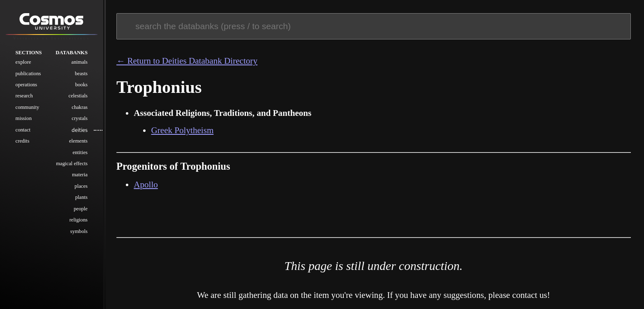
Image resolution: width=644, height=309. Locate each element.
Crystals (80, 118)
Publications (28, 74)
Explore (23, 62)
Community (28, 107)
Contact (23, 130)
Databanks (72, 53)
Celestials (78, 96)
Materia (80, 175)
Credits (23, 141)
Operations (27, 85)
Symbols (79, 231)
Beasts (81, 74)
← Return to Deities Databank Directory (187, 61)
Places (81, 186)
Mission (24, 118)
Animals (80, 62)
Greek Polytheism (182, 130)
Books (81, 85)
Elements (78, 141)
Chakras (80, 107)
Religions (79, 220)
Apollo (146, 184)
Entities (80, 152)
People (81, 209)
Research (24, 96)
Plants (81, 197)
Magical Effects (72, 164)
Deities (80, 130)
